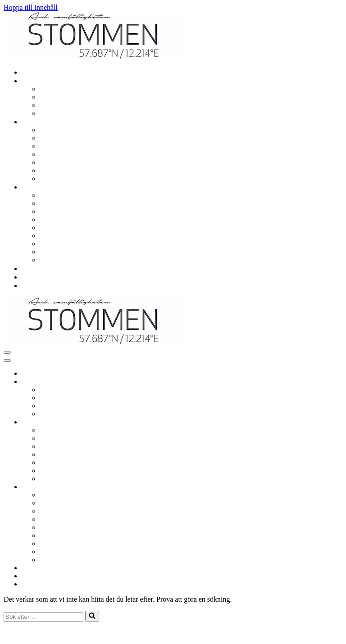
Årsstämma (58, 227)
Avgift (51, 236)
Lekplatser (57, 138)
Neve (11, 633)
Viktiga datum (62, 203)
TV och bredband (67, 105)
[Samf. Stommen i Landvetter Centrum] (94, 56)
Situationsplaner (65, 252)
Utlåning (54, 154)
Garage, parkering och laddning (87, 130)
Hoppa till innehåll (31, 7)
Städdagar (56, 170)
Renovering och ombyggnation (86, 89)
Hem (30, 72)
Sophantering (61, 162)
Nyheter (35, 277)
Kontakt (35, 286)
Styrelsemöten (62, 219)
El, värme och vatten (71, 97)
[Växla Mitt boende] (161, 382)
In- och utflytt (61, 113)
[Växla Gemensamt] (161, 422)
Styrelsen (55, 211)
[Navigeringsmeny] (7, 352)
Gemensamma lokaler (73, 146)
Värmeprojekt (61, 260)
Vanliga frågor (44, 268)
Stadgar (52, 244)
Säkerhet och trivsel (70, 178)
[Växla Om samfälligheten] (161, 487)
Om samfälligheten (69, 195)
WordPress (71, 633)
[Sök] (43, 617)
